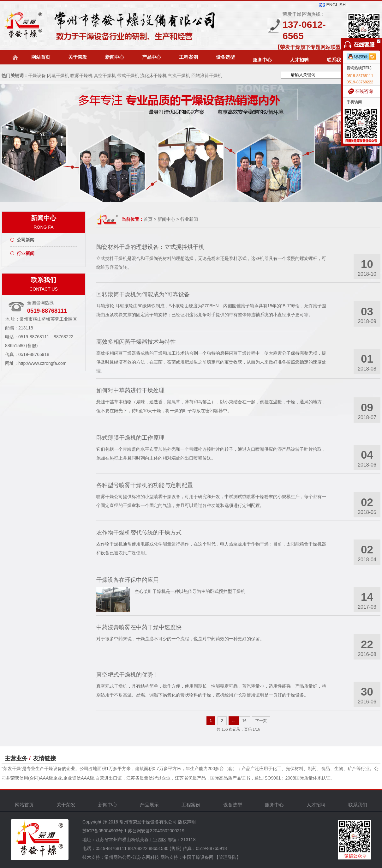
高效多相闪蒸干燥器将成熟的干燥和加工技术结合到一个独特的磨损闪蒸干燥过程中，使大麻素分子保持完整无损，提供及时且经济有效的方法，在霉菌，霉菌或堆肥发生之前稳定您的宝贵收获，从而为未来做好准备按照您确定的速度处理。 (211, 362)
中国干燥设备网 (198, 857)
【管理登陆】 (228, 857)
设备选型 (225, 57)
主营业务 (16, 758)
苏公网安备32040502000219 (156, 831)
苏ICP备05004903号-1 (104, 831)
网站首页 (41, 57)
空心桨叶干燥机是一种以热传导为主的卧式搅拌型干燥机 (190, 591)
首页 (148, 219)
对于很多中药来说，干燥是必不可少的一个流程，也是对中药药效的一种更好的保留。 (180, 639)
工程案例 (188, 57)
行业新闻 (26, 253)
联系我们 (336, 60)
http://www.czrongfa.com (42, 363)
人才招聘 (299, 60)
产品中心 (152, 57)
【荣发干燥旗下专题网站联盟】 (310, 47)
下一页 (261, 721)
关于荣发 (78, 57)
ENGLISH (336, 5)
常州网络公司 (118, 857)
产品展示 (149, 805)
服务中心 (262, 60)
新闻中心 (115, 57)
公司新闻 (26, 240)
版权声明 (187, 822)
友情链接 (45, 758)
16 (244, 721)
